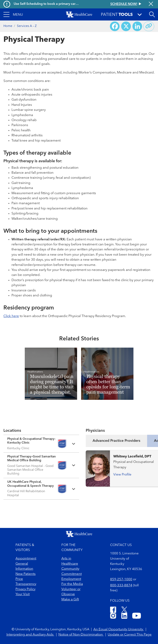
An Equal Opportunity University (119, 629)
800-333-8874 (121, 585)
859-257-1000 (121, 579)
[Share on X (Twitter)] (126, 26)
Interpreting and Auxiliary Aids (30, 635)
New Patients (26, 574)
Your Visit (23, 594)
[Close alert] (151, 4)
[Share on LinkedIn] (137, 26)
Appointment (26, 559)
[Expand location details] (41, 444)
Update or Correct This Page (130, 635)
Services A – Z (27, 26)
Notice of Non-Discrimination (81, 635)
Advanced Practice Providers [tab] (116, 441)
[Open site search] (152, 14)
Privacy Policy (25, 589)
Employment (71, 579)
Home (8, 26)
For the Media (72, 584)
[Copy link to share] (149, 26)
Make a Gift (70, 600)
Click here (11, 316)
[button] (13, 14)
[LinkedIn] (124, 616)
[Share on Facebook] (115, 26)
